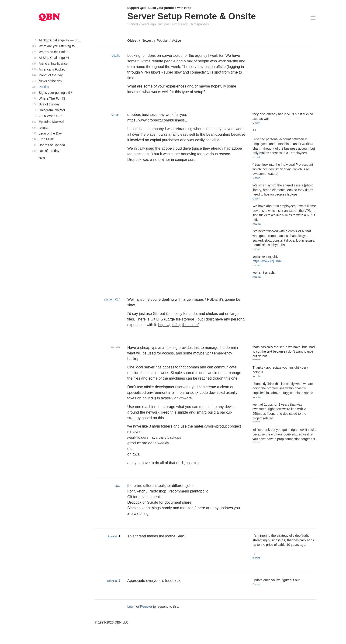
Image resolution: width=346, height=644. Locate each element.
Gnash (116, 115)
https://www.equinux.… (269, 261)
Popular (162, 40)
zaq (118, 486)
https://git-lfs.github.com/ (178, 325)
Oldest (132, 40)
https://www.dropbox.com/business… (158, 120)
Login (131, 607)
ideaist (256, 157)
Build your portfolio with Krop (170, 8)
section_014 (112, 299)
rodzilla (116, 56)
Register (146, 607)
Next (42, 158)
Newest (147, 40)
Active (176, 40)
